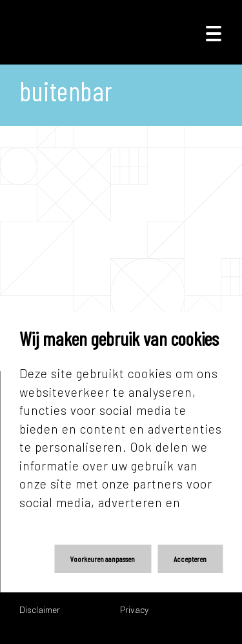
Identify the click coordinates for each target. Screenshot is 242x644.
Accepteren (190, 559)
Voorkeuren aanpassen (103, 559)
